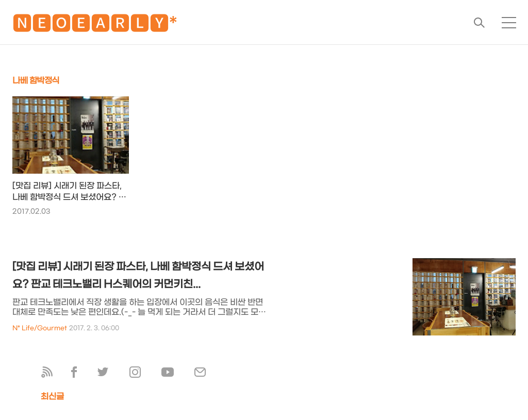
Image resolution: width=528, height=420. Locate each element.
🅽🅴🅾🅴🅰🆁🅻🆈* (95, 26)
